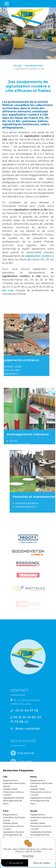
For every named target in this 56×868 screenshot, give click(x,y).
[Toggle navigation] (7, 4)
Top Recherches (34, 66)
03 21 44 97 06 (24, 743)
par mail (8, 290)
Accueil (17, 66)
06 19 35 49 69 (24, 750)
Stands (6, 786)
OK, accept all (15, 863)
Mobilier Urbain (10, 789)
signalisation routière (39, 256)
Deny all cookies (41, 863)
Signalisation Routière (14, 798)
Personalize (28, 856)
